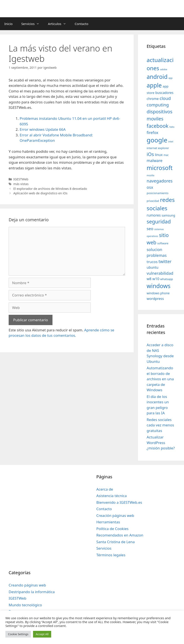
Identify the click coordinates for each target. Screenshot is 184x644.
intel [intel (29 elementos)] (171, 141)
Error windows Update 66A (43, 129)
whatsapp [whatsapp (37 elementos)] (167, 279)
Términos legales (111, 555)
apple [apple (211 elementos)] (154, 85)
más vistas (21, 184)
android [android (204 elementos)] (157, 77)
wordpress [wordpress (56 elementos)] (155, 299)
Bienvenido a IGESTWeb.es (119, 502)
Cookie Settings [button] (18, 634)
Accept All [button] (42, 634)
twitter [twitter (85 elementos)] (165, 261)
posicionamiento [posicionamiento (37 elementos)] (158, 193)
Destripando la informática (32, 592)
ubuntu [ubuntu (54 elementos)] (153, 267)
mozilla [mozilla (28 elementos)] (151, 175)
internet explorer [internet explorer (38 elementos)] (158, 148)
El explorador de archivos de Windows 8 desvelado (50, 189)
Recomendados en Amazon (120, 535)
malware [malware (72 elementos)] (155, 161)
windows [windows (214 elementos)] (159, 286)
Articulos (59, 24)
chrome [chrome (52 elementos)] (153, 99)
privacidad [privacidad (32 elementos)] (153, 201)
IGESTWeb (21, 179)
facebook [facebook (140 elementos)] (158, 126)
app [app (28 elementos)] (171, 78)
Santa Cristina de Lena (116, 542)
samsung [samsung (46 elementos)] (168, 215)
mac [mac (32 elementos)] (166, 155)
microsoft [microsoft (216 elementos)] (160, 168)
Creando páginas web (27, 585)
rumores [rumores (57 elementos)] (154, 215)
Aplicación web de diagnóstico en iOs (40, 193)
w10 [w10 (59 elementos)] (156, 279)
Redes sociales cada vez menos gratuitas (160, 425)
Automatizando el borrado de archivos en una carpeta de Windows (160, 379)
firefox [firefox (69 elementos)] (152, 133)
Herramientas (108, 522)
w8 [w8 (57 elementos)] (149, 279)
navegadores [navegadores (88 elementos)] (160, 181)
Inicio (8, 24)
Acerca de (105, 489)
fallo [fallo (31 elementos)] (172, 127)
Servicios (32, 24)
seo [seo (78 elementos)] (150, 229)
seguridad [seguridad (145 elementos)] (159, 221)
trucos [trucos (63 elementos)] (152, 262)
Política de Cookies (112, 529)
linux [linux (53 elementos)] (159, 155)
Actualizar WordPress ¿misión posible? (161, 443)
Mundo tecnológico (25, 605)
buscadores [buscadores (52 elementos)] (164, 93)
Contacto (82, 24)
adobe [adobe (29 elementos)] (164, 69)
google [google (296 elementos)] (157, 140)
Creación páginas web (115, 515)
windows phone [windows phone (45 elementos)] (158, 293)
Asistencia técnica (112, 496)
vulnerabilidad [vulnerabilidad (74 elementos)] (160, 273)
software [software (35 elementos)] (163, 243)
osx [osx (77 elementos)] (150, 187)
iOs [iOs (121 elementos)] (150, 154)
